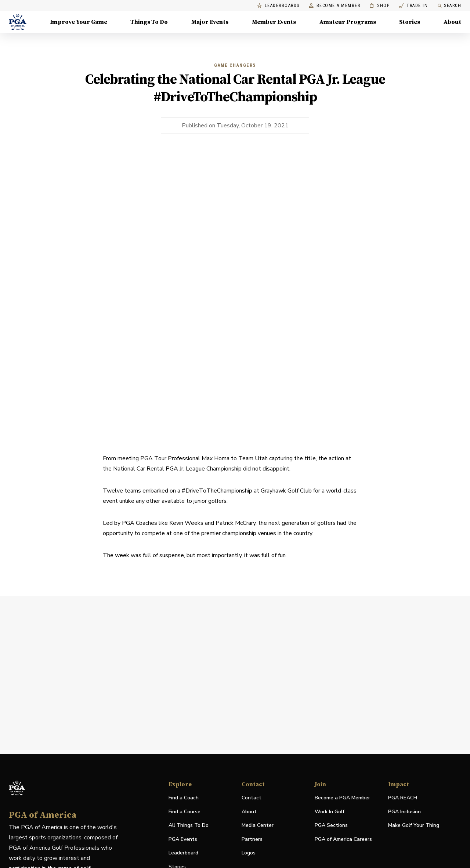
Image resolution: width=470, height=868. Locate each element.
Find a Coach (184, 798)
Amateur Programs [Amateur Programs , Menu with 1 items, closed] (348, 22)
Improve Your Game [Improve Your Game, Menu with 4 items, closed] (79, 22)
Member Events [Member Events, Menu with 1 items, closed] (274, 22)
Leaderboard (183, 853)
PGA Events (183, 839)
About (249, 812)
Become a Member (335, 6)
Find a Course (185, 812)
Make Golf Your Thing (414, 826)
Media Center (258, 826)
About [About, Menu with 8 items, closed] (452, 22)
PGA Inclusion (404, 812)
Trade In (413, 6)
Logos (249, 853)
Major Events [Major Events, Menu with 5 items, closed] (210, 22)
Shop (379, 6)
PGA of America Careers (343, 840)
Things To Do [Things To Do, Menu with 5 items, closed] (149, 22)
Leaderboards (278, 6)
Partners (252, 839)
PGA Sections (331, 825)
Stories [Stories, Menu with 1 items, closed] (410, 22)
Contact (252, 798)
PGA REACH (403, 798)
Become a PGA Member (342, 798)
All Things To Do (189, 825)
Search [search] (449, 6)
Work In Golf (330, 812)
